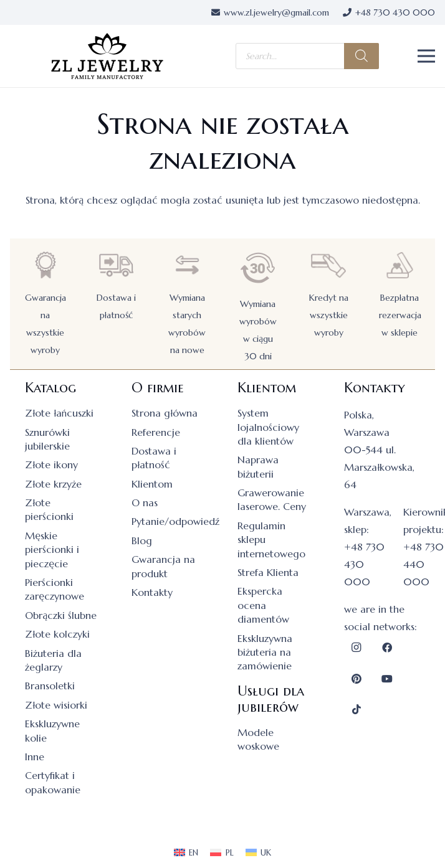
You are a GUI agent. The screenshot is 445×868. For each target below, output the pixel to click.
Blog (142, 540)
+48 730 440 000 (423, 564)
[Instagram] (356, 648)
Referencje (156, 432)
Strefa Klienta (268, 572)
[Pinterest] (356, 679)
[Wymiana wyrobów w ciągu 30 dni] (258, 268)
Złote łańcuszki (59, 413)
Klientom (152, 484)
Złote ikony (51, 465)
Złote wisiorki (56, 705)
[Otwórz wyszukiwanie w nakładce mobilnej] (307, 56)
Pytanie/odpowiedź (175, 521)
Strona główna (165, 413)
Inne (35, 757)
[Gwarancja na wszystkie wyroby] (45, 265)
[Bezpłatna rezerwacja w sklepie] (400, 265)
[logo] (107, 56)
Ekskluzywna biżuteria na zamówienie (265, 652)
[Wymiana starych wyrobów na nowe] (187, 265)
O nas (145, 502)
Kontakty (152, 592)
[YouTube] (387, 679)
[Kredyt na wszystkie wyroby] (328, 265)
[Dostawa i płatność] (116, 265)
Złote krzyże (53, 484)
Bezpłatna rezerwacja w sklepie (400, 315)
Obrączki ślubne (61, 615)
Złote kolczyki (57, 634)
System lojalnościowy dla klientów (268, 427)
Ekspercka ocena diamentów (263, 605)
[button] (426, 56)
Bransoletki (50, 686)
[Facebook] (387, 648)
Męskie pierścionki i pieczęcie (52, 550)
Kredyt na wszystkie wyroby (329, 315)
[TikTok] (356, 709)
